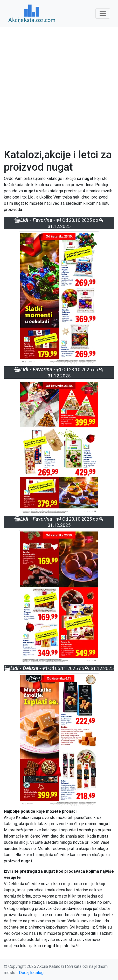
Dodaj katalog (31, 973)
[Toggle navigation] (103, 13)
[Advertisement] (59, 88)
